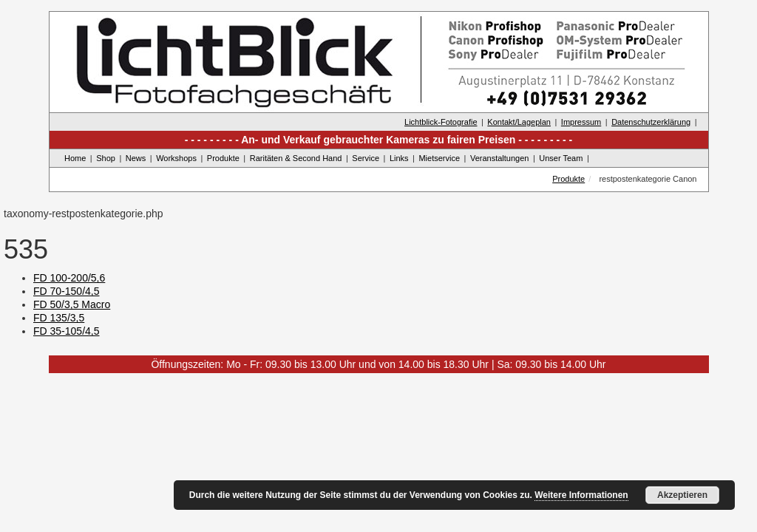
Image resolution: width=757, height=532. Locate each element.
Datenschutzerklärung (651, 122)
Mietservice (439, 158)
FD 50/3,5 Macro (72, 304)
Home (75, 158)
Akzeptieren (682, 495)
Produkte (223, 158)
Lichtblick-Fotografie (441, 122)
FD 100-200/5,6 (69, 278)
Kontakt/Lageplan (519, 122)
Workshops (176, 158)
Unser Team (561, 158)
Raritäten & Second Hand (296, 158)
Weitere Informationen (581, 495)
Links (399, 158)
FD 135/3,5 (59, 318)
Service (366, 158)
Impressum (581, 122)
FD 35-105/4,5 (67, 331)
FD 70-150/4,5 (67, 291)
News (136, 158)
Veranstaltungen (500, 158)
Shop (106, 158)
